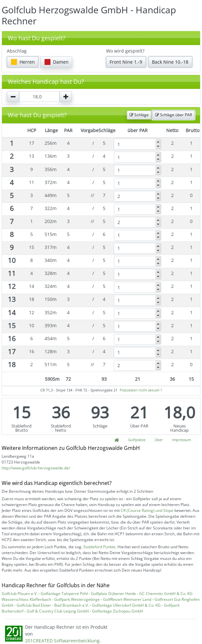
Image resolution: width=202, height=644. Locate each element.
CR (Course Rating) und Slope (147, 510)
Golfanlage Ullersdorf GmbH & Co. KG (126, 605)
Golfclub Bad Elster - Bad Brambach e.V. (53, 605)
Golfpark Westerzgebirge (77, 599)
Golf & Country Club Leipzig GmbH (58, 611)
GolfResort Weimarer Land (127, 599)
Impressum (182, 440)
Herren (23, 62)
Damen (56, 62)
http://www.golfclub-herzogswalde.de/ (36, 468)
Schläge (139, 115)
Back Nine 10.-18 (170, 62)
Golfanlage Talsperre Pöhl (64, 594)
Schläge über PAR (174, 115)
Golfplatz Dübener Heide (114, 594)
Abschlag (17, 51)
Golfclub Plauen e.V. (20, 594)
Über (159, 440)
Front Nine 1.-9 (126, 62)
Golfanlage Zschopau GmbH (118, 611)
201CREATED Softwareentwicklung (62, 641)
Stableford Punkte (99, 547)
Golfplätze (137, 440)
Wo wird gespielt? (125, 51)
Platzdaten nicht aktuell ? (141, 390)
